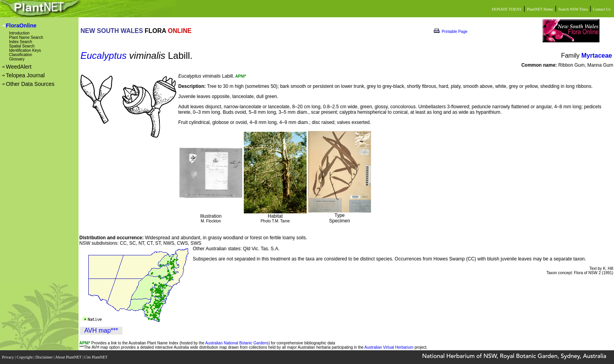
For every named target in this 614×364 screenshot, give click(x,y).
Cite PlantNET (96, 357)
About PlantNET (69, 357)
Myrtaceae (597, 56)
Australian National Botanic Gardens (237, 343)
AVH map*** (101, 330)
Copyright (25, 357)
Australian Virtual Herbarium (389, 347)
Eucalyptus (103, 56)
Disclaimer (44, 357)
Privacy (8, 357)
